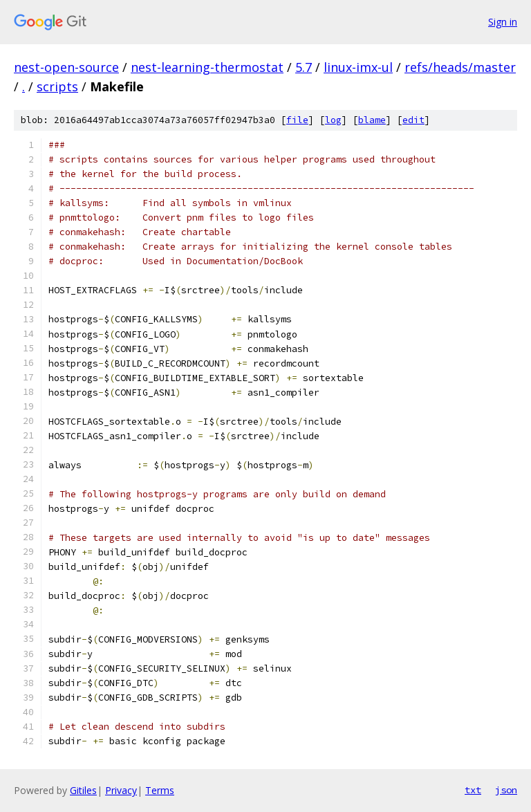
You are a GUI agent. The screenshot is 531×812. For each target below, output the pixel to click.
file (297, 120)
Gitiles (83, 790)
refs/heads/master (460, 67)
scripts (57, 86)
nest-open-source (66, 67)
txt (473, 790)
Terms (160, 790)
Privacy (121, 790)
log (333, 120)
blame (372, 120)
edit (413, 120)
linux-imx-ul (358, 67)
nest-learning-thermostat (207, 67)
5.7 (304, 67)
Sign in (503, 22)
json (506, 790)
